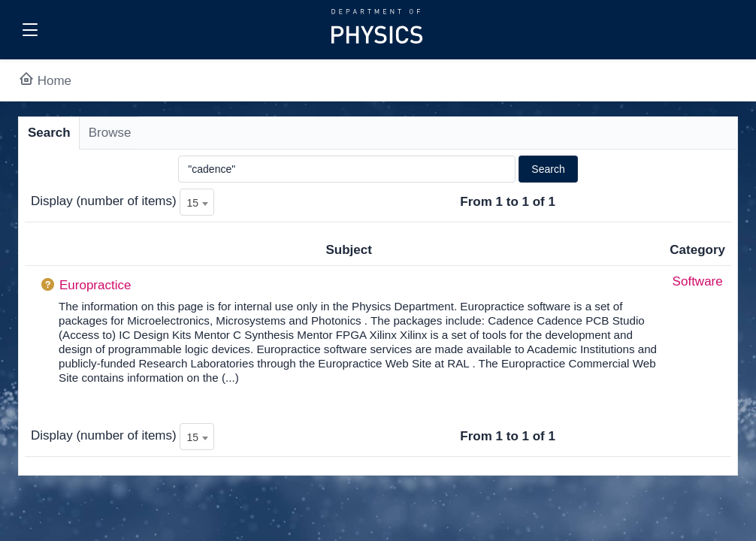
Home (45, 81)
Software (698, 281)
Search (49, 133)
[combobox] (197, 202)
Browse (110, 133)
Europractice (95, 285)
